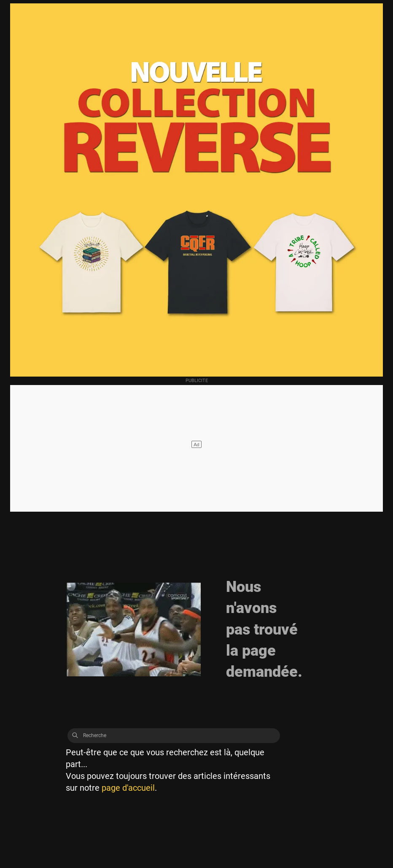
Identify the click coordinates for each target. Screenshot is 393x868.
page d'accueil (128, 788)
